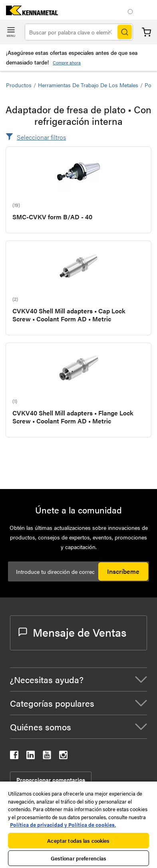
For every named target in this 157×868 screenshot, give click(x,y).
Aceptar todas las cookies (78, 841)
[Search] (125, 32)
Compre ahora (67, 63)
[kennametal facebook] (14, 757)
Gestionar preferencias (79, 858)
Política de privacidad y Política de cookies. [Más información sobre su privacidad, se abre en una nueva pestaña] (63, 825)
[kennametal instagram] (63, 757)
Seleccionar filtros (41, 137)
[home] (29, 13)
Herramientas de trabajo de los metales (88, 85)
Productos (19, 85)
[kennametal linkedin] (31, 757)
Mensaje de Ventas (72, 632)
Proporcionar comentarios (51, 780)
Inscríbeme (123, 571)
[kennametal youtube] (47, 757)
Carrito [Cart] (146, 32)
